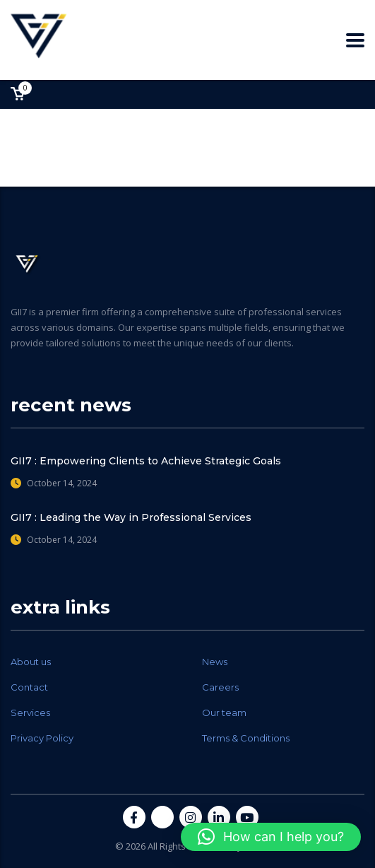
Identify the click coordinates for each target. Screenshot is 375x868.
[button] (271, 837)
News (215, 662)
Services (30, 712)
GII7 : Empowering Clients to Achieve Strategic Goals (146, 461)
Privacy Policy (42, 738)
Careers (220, 687)
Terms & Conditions (246, 738)
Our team (224, 712)
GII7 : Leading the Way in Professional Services (131, 517)
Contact (29, 687)
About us (31, 662)
